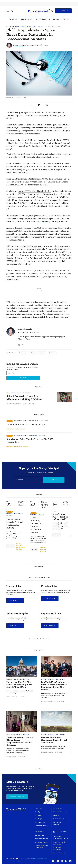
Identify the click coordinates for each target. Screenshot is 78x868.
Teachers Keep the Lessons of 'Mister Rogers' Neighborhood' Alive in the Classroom (20, 741)
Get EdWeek (39, 831)
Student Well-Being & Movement (21, 27)
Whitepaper (44, 421)
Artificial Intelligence (15, 513)
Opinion (67, 19)
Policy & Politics (26, 19)
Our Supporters (40, 822)
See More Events (39, 566)
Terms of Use (10, 861)
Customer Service (59, 819)
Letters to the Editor (60, 812)
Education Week (34, 332)
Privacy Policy (19, 861)
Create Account (17, 797)
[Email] (28, 480)
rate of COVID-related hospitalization (35, 191)
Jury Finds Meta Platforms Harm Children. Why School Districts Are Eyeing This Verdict (54, 686)
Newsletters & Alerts (42, 839)
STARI (44, 552)
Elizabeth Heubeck (47, 752)
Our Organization (41, 812)
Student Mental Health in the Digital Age (26, 424)
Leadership (14, 19)
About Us (38, 808)
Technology (57, 19)
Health (33, 353)
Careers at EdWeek (41, 826)
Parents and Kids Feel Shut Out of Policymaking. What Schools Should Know (19, 685)
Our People (39, 819)
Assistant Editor (23, 332)
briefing (47, 221)
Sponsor (42, 435)
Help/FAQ (56, 815)
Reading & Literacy (37, 515)
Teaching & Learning (42, 19)
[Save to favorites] (39, 105)
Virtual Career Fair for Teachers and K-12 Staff (60, 517)
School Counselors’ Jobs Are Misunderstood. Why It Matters (24, 398)
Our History (39, 815)
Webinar (10, 516)
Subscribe (63, 11)
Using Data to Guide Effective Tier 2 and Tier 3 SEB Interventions (30, 441)
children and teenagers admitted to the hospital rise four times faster (38, 166)
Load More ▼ (39, 769)
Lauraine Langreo (12, 404)
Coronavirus (23, 353)
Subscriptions (39, 835)
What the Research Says (50, 27)
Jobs (54, 511)
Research (52, 353)
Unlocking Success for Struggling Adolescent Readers (36, 526)
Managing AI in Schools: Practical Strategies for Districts (15, 523)
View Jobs (15, 600)
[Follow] (37, 329)
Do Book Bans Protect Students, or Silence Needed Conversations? (54, 740)
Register (11, 546)
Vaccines (42, 353)
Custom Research (60, 853)
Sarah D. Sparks (20, 45)
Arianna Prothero (12, 697)
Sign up (54, 480)
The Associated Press (48, 701)
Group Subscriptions (42, 842)
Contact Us (58, 808)
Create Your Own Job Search (39, 639)
